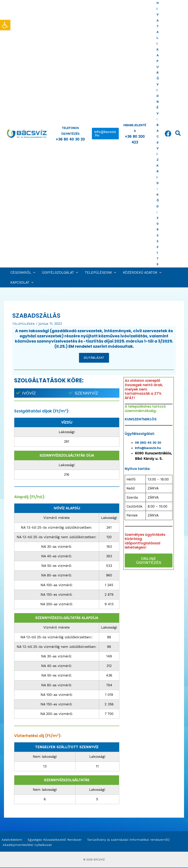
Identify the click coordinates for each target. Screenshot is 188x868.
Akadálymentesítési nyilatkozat (27, 845)
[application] (33, 272)
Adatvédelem (11, 840)
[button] (105, 134)
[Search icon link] (178, 134)
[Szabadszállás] (149, 604)
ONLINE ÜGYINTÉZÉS (149, 561)
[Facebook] (168, 134)
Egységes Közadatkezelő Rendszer (53, 840)
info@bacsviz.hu (148, 448)
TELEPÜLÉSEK (24, 324)
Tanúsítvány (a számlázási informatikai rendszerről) (127, 840)
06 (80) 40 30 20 (149, 442)
